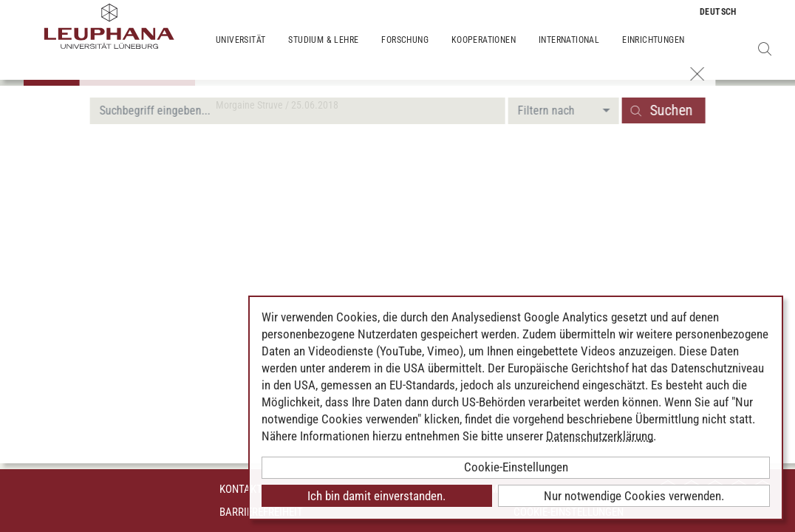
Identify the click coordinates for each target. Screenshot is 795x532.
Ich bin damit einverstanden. (376, 496)
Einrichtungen (653, 52)
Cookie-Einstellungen (516, 467)
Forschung (405, 52)
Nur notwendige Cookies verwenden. (634, 496)
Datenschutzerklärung (600, 436)
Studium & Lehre (323, 52)
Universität (240, 52)
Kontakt (241, 489)
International (569, 52)
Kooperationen (484, 52)
